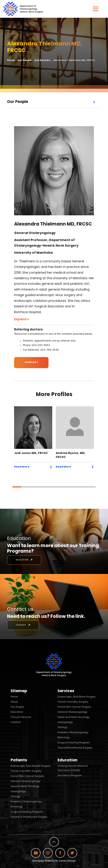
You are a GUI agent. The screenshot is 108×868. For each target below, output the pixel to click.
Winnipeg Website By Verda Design (54, 861)
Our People (25, 60)
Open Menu (95, 102)
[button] (96, 9)
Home (11, 60)
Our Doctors (42, 60)
